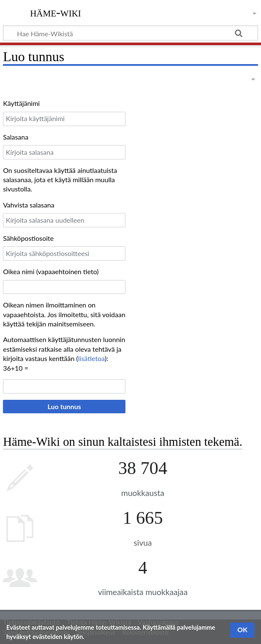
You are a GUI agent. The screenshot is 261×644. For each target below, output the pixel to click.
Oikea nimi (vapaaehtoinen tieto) (51, 271)
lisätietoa (91, 358)
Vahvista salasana (29, 205)
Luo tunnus (64, 406)
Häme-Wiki (56, 12)
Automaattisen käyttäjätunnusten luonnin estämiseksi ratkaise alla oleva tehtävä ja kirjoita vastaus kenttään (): (64, 349)
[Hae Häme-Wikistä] (130, 33)
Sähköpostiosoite (28, 238)
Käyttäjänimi (21, 103)
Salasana (16, 137)
